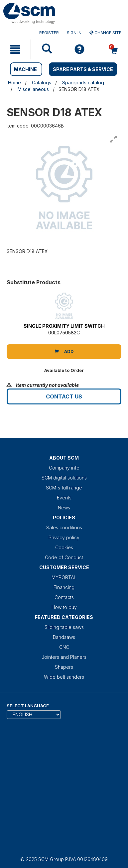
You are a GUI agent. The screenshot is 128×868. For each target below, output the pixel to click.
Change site (105, 33)
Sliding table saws (64, 627)
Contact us (64, 396)
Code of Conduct (64, 557)
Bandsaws (64, 637)
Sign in (74, 33)
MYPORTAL (64, 577)
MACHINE (25, 69)
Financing (64, 587)
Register (49, 33)
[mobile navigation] (15, 49)
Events (64, 498)
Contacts (64, 597)
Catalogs (42, 83)
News (64, 508)
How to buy (64, 607)
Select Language (28, 706)
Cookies (64, 547)
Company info (64, 468)
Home (14, 83)
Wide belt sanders (64, 677)
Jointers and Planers (64, 657)
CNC (64, 647)
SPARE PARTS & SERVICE (83, 69)
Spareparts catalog (83, 83)
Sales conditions (64, 527)
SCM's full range (64, 488)
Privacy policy (64, 537)
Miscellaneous (33, 89)
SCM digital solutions (64, 478)
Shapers (64, 667)
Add (64, 351)
